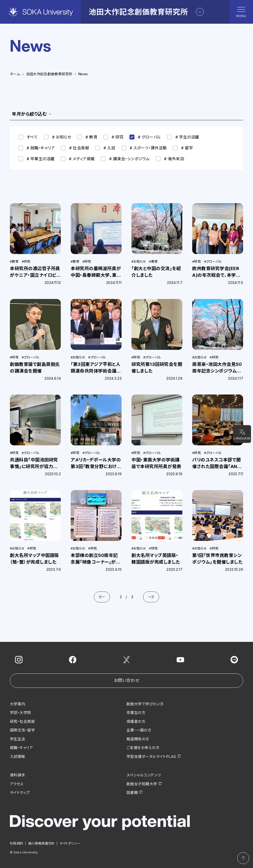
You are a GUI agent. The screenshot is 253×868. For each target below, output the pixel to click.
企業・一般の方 (139, 730)
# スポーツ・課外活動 (144, 148)
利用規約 (17, 843)
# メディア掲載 (78, 159)
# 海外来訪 (170, 159)
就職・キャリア (21, 748)
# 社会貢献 (75, 148)
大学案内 (18, 704)
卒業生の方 (136, 713)
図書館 (132, 793)
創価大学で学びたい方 (145, 704)
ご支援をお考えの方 (143, 748)
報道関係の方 (138, 739)
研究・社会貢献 (22, 721)
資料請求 (18, 775)
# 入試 (105, 148)
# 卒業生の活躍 (36, 159)
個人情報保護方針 (41, 843)
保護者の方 (136, 721)
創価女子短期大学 (142, 784)
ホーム (15, 74)
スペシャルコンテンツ (144, 775)
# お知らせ (57, 137)
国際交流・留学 (22, 730)
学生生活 (18, 739)
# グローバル (145, 137)
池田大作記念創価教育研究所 (49, 74)
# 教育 (87, 137)
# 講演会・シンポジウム (125, 159)
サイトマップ (20, 793)
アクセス (17, 784)
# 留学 (183, 148)
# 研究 (113, 137)
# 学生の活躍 (183, 137)
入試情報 (18, 757)
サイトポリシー (70, 843)
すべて (28, 137)
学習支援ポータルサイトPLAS (151, 757)
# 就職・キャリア (37, 148)
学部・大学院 (21, 713)
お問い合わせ (126, 680)
